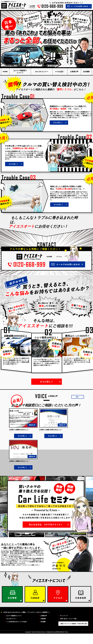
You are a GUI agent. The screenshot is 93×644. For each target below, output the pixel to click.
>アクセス (59, 257)
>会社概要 (49, 257)
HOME (5, 72)
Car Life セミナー (42, 72)
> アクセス (32, 8)
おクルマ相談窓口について (20, 72)
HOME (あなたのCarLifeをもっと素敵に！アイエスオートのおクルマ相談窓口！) (25, 612)
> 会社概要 (32, 6)
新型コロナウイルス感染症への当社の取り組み (73, 624)
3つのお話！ (60, 72)
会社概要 (86, 72)
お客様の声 (74, 72)
